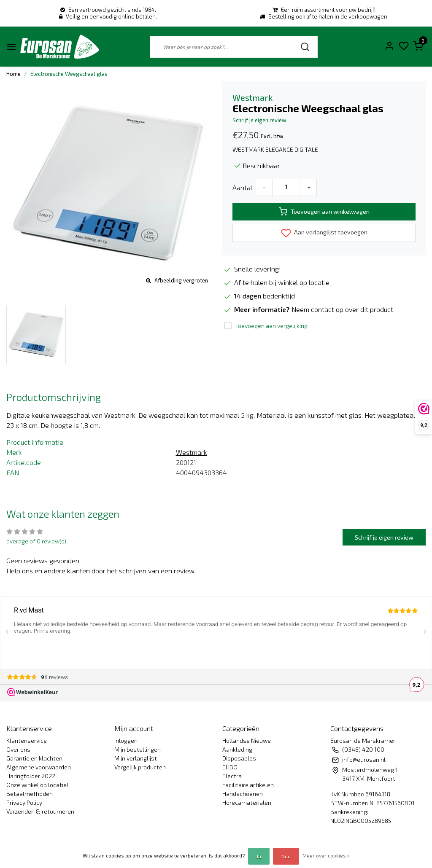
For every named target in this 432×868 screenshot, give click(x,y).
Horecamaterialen (247, 802)
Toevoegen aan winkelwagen (324, 212)
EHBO (230, 767)
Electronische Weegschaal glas (69, 74)
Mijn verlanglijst (136, 758)
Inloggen (126, 740)
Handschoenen (243, 794)
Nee (286, 856)
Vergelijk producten (140, 767)
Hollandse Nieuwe (247, 740)
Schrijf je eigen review (259, 120)
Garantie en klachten (34, 758)
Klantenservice (27, 740)
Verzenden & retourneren (40, 811)
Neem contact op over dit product (342, 309)
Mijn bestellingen (138, 749)
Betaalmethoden (30, 794)
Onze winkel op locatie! (37, 785)
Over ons (18, 749)
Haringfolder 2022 (31, 776)
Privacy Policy (24, 802)
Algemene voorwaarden (39, 767)
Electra (232, 776)
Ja (259, 856)
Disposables (239, 758)
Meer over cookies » (326, 855)
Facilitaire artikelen (248, 785)
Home (13, 74)
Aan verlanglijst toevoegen (324, 233)
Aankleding (237, 749)
